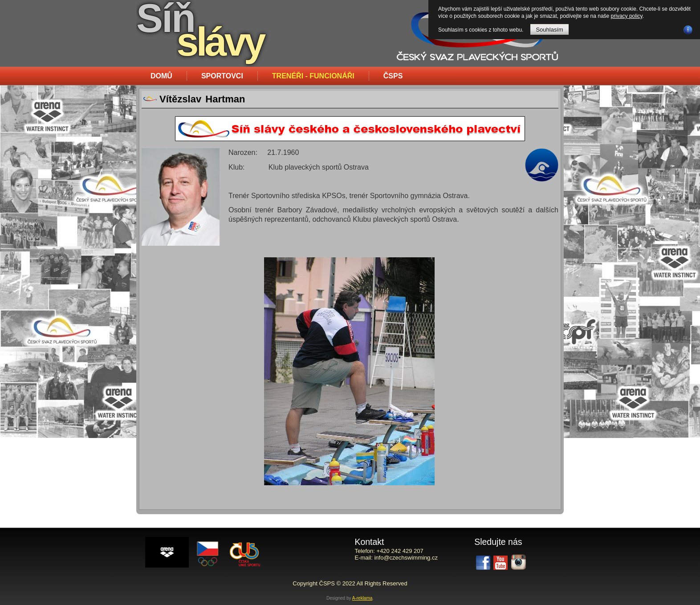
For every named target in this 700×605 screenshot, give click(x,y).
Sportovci (222, 76)
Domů (161, 76)
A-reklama (362, 598)
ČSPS (393, 76)
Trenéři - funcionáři (313, 76)
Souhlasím (549, 30)
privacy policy (627, 16)
